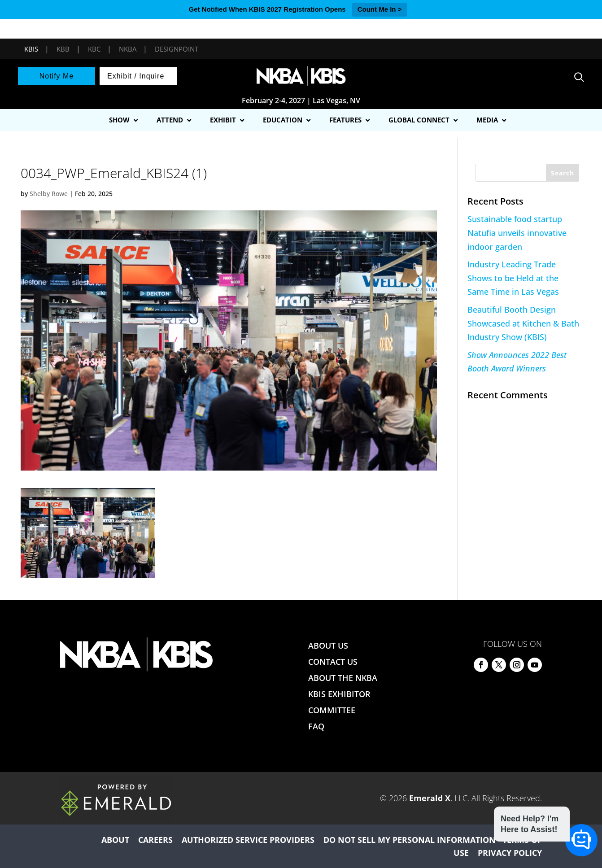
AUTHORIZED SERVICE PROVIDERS (248, 840)
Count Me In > (380, 9)
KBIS (31, 49)
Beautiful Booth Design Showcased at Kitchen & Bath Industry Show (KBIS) (523, 323)
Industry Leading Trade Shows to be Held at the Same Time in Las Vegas (513, 278)
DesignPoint (177, 49)
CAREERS (155, 840)
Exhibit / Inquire (136, 76)
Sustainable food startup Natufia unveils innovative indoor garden (517, 233)
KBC (94, 49)
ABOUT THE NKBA (343, 678)
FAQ (316, 726)
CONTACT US (333, 662)
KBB (63, 49)
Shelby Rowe (49, 194)
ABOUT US (328, 646)
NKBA (128, 49)
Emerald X (430, 798)
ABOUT (115, 840)
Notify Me (57, 76)
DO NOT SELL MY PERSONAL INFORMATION (410, 840)
